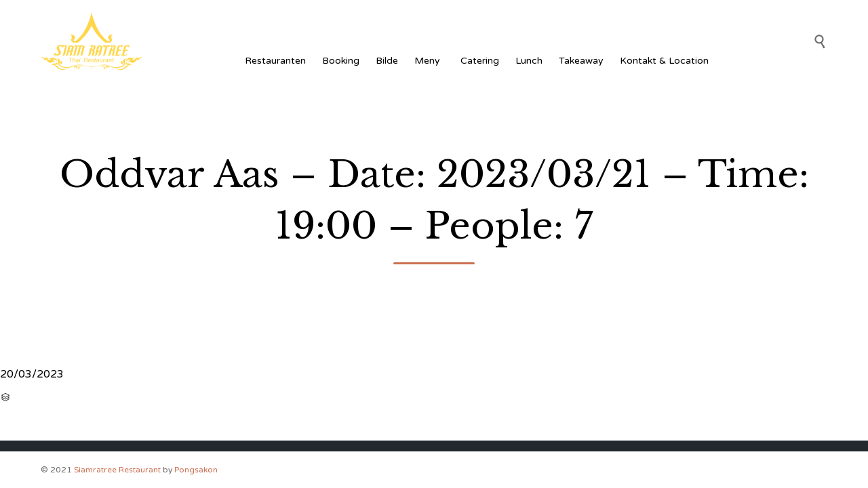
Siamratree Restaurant (117, 470)
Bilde (387, 61)
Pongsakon (196, 470)
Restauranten (275, 61)
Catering (480, 61)
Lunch (529, 61)
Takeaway (581, 61)
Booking (341, 61)
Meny (429, 61)
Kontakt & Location (664, 61)
